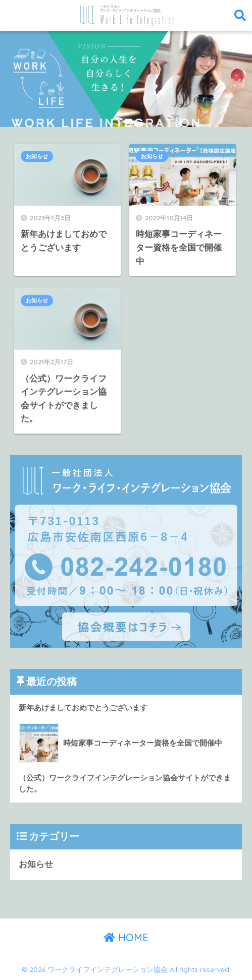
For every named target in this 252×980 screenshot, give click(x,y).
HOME (126, 937)
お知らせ (37, 156)
